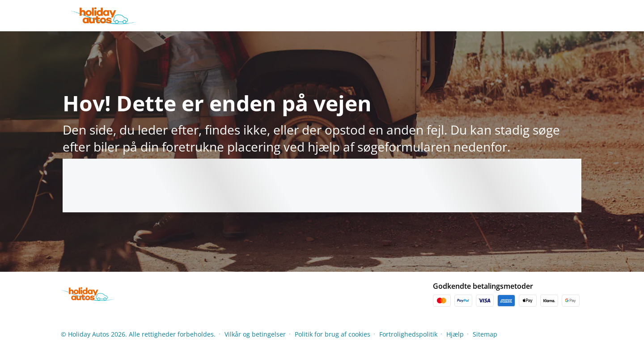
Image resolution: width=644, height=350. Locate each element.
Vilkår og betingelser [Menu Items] (255, 334)
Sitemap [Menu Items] (485, 334)
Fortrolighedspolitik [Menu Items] (408, 334)
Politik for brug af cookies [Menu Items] (333, 334)
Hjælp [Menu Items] (455, 334)
